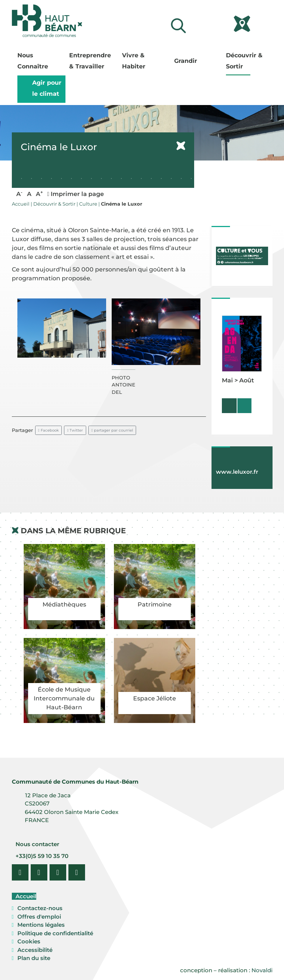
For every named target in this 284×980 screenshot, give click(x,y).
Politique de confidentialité (55, 933)
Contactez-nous (40, 908)
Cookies (29, 941)
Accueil (25, 896)
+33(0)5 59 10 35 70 (41, 856)
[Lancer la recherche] (178, 26)
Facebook (48, 430)
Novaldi (262, 970)
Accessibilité (35, 950)
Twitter (75, 430)
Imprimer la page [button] (76, 194)
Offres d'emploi (39, 917)
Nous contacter (37, 844)
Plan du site (34, 958)
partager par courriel (112, 430)
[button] (62, 328)
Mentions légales (41, 925)
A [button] (19, 194)
